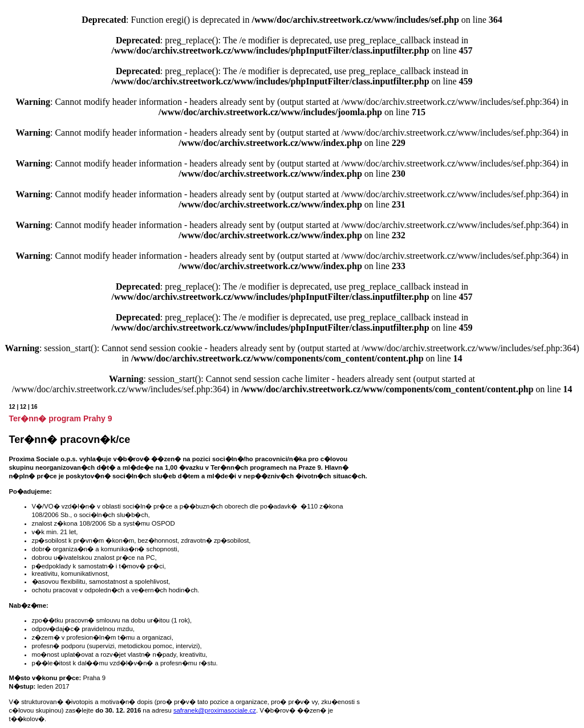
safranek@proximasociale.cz (215, 710)
